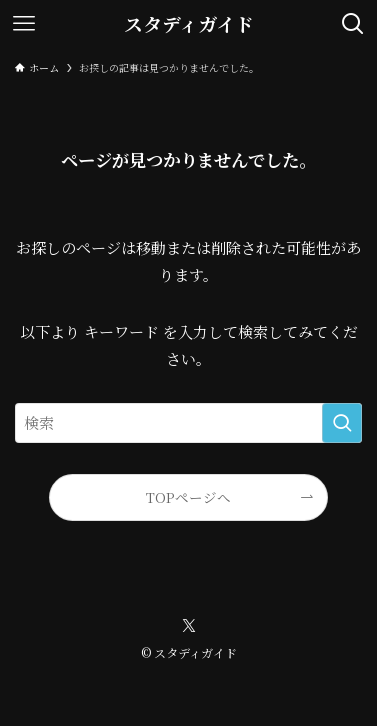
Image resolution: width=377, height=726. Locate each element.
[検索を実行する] (342, 423)
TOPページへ (188, 497)
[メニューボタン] (24, 24)
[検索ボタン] (353, 24)
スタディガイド (189, 24)
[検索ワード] (188, 423)
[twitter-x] (189, 626)
